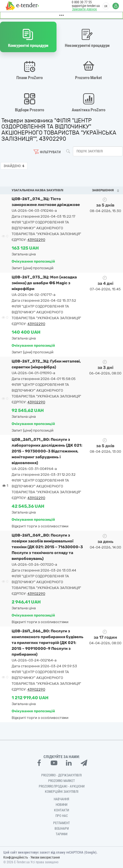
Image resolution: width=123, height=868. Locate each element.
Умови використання (45, 857)
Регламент (61, 823)
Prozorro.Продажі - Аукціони (62, 786)
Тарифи (61, 834)
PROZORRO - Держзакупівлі (61, 775)
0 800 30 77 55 (82, 2)
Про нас (62, 816)
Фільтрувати (50, 152)
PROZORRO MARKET (61, 781)
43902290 (36, 240)
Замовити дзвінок (84, 9)
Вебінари (62, 829)
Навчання (61, 799)
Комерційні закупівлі (62, 792)
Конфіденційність (16, 857)
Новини (61, 805)
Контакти (61, 810)
